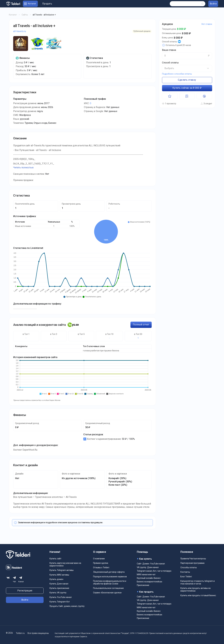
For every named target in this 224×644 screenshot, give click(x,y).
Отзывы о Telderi (101, 567)
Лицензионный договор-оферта (109, 572)
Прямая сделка (101, 563)
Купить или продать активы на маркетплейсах (195, 589)
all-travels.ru (20, 31)
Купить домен (56, 579)
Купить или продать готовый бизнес (198, 595)
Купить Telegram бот (60, 602)
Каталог (13, 15)
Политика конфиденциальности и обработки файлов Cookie (110, 582)
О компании (99, 559)
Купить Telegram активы (62, 570)
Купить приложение (59, 588)
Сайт (139, 564)
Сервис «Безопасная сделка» (107, 593)
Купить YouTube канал (61, 597)
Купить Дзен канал (59, 584)
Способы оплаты (189, 567)
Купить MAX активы (59, 575)
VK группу (142, 567)
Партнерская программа (192, 563)
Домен (146, 564)
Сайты (25, 15)
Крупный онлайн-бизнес (149, 578)
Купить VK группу (58, 593)
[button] (187, 68)
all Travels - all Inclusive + (34, 26)
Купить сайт (55, 559)
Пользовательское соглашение (108, 588)
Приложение (143, 585)
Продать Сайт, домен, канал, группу (67, 606)
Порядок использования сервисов (110, 577)
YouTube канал (158, 564)
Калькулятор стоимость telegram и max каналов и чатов (198, 582)
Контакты (185, 572)
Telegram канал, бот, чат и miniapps (154, 571)
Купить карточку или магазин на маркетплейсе (65, 564)
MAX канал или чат (146, 574)
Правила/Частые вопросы (193, 559)
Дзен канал (153, 567)
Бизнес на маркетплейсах (150, 582)
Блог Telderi (186, 577)
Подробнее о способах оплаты (177, 74)
